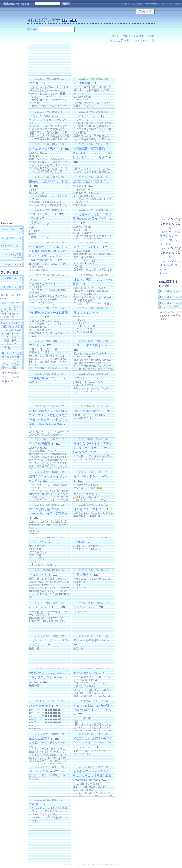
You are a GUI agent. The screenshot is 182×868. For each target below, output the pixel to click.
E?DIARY (80, 542)
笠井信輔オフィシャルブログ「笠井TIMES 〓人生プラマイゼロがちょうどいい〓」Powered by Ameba (48, 253)
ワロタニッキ (38, 574)
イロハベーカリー (41, 214)
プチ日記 (35, 345)
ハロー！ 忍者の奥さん (89, 345)
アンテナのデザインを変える (12, 305)
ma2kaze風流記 (39, 739)
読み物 (139, 36)
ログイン (166, 4)
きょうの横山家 (40, 444)
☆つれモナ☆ (82, 378)
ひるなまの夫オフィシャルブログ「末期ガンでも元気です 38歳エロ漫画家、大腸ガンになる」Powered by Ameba (49, 417)
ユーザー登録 (151, 4)
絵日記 (127, 36)
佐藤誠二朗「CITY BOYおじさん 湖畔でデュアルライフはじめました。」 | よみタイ (92, 153)
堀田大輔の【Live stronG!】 (92, 476)
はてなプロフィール (12, 231)
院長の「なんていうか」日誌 (49, 181)
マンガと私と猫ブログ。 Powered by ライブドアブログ (48, 511)
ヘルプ (176, 4)
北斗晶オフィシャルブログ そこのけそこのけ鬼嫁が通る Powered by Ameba (94, 775)
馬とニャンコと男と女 (44, 149)
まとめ (150, 36)
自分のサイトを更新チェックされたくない (12, 357)
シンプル (137, 4)
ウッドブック (38, 542)
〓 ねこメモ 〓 (39, 771)
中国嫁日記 (81, 574)
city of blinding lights (42, 607)
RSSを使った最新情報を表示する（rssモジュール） (170, 238)
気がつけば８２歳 (85, 673)
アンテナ (125, 4)
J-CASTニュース (84, 116)
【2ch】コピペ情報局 (87, 509)
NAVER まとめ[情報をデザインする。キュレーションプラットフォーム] (92, 743)
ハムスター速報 (40, 116)
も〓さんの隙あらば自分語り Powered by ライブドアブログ (92, 708)
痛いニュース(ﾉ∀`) (85, 247)
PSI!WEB (35, 280)
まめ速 (34, 804)
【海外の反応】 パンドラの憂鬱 (92, 282)
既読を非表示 (145, 11)
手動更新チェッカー (12, 280)
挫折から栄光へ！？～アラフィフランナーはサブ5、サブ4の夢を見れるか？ (92, 448)
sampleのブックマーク (12, 240)
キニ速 (34, 83)
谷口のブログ (82, 312)
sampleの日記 (14, 255)
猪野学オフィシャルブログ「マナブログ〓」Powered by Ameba (48, 677)
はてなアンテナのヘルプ (11, 297)
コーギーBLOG (83, 607)
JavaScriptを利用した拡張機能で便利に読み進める (11, 327)
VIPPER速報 (82, 83)
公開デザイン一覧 (11, 287)
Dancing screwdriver (86, 411)
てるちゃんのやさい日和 (90, 640)
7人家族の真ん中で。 (43, 378)
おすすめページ (145, 40)
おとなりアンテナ (121, 40)
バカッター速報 (40, 706)
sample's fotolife (13, 264)
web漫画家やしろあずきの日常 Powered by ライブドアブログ (93, 218)
